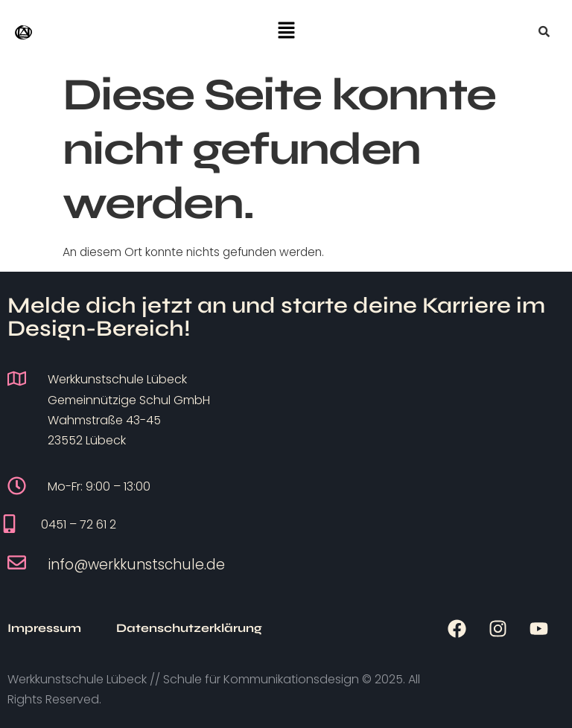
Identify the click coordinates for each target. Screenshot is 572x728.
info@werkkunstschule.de (137, 565)
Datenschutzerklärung (189, 628)
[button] (286, 31)
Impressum (44, 628)
